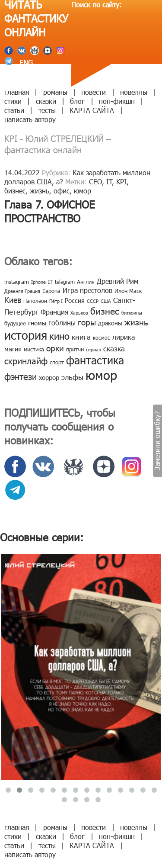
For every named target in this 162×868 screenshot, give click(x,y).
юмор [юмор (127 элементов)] (101, 375)
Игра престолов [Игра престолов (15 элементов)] (87, 290)
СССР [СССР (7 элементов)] (93, 301)
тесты (47, 110)
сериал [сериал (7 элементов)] (94, 349)
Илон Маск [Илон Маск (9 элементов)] (128, 291)
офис (62, 191)
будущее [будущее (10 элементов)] (15, 323)
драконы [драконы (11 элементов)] (110, 323)
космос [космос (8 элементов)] (102, 338)
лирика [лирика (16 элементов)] (124, 337)
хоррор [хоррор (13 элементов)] (49, 377)
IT (109, 182)
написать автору (30, 119)
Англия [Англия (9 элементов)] (86, 282)
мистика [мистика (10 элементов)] (34, 349)
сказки (46, 101)
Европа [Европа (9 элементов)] (51, 291)
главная (17, 92)
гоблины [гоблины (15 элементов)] (62, 323)
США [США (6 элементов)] (106, 301)
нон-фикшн (117, 101)
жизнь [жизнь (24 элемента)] (136, 322)
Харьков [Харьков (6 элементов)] (79, 313)
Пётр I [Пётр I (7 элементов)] (56, 301)
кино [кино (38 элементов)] (59, 336)
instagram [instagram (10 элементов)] (17, 282)
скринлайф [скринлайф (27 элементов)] (26, 360)
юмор (83, 191)
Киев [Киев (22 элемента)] (13, 300)
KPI (121, 182)
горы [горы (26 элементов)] (87, 322)
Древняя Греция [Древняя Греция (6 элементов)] (22, 291)
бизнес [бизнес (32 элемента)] (105, 310)
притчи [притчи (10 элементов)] (75, 349)
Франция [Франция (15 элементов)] (54, 312)
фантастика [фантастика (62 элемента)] (95, 360)
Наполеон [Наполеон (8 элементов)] (35, 301)
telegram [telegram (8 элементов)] (65, 282)
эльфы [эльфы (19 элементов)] (72, 377)
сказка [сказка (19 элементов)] (114, 348)
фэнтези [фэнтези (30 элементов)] (21, 376)
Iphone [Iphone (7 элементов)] (38, 282)
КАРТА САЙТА (92, 110)
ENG (25, 63)
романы (55, 92)
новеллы (134, 92)
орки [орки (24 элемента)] (55, 348)
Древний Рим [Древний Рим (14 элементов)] (118, 281)
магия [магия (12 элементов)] (13, 349)
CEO (95, 182)
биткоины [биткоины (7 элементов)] (132, 313)
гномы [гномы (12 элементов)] (37, 323)
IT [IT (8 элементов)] (50, 282)
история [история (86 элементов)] (26, 335)
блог (77, 101)
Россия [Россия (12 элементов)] (75, 300)
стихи (13, 101)
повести (94, 92)
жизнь (40, 191)
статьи (14, 110)
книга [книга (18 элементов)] (81, 337)
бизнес (15, 191)
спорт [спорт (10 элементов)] (57, 362)
